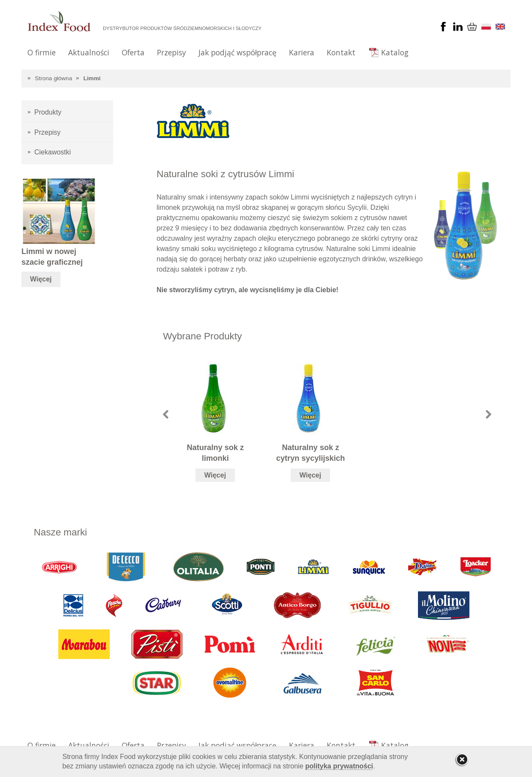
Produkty (48, 112)
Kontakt (341, 52)
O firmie (42, 52)
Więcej (215, 475)
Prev (166, 414)
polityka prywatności (339, 766)
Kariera (302, 52)
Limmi (92, 78)
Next (488, 414)
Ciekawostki (53, 152)
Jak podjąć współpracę (237, 52)
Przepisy (171, 52)
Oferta (133, 52)
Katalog (395, 52)
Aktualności (89, 52)
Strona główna (53, 78)
